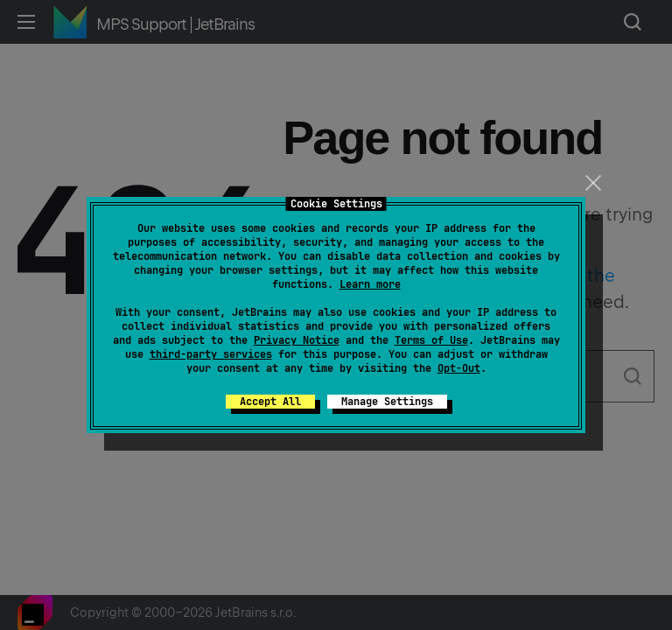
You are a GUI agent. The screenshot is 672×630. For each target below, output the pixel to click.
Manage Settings (387, 402)
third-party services (211, 354)
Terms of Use (431, 340)
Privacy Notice (297, 340)
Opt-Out (459, 368)
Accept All (270, 402)
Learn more (370, 284)
